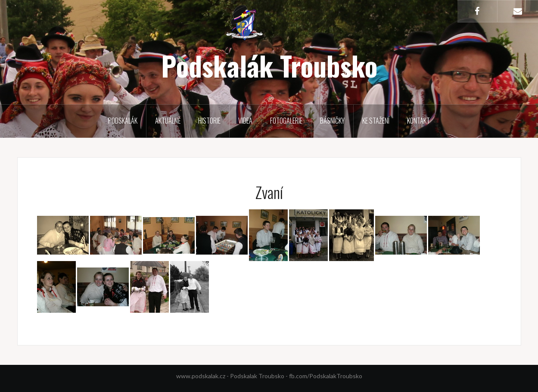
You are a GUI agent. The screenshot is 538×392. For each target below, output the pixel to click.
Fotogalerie (286, 121)
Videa (245, 121)
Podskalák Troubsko (269, 65)
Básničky (332, 121)
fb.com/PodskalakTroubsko (326, 376)
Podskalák (123, 121)
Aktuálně (168, 121)
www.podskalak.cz (201, 376)
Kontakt (418, 121)
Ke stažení (376, 121)
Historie (209, 121)
